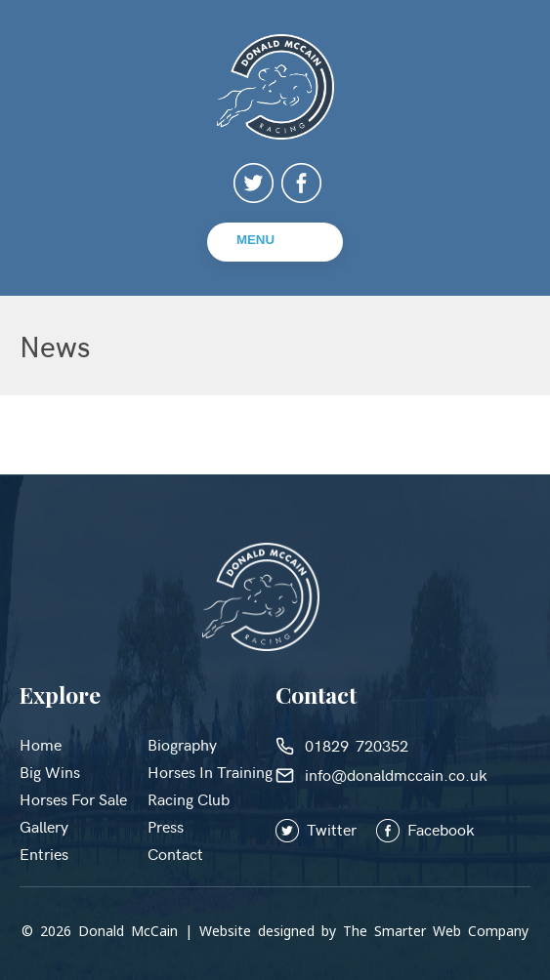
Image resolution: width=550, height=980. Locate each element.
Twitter (326, 829)
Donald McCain (128, 931)
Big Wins (50, 771)
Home (41, 744)
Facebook (425, 829)
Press (166, 826)
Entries (44, 853)
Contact (175, 853)
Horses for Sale (73, 798)
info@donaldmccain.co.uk (381, 774)
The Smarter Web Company (436, 931)
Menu (255, 240)
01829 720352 (342, 745)
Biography (182, 744)
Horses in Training (210, 771)
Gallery (44, 826)
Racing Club (189, 798)
